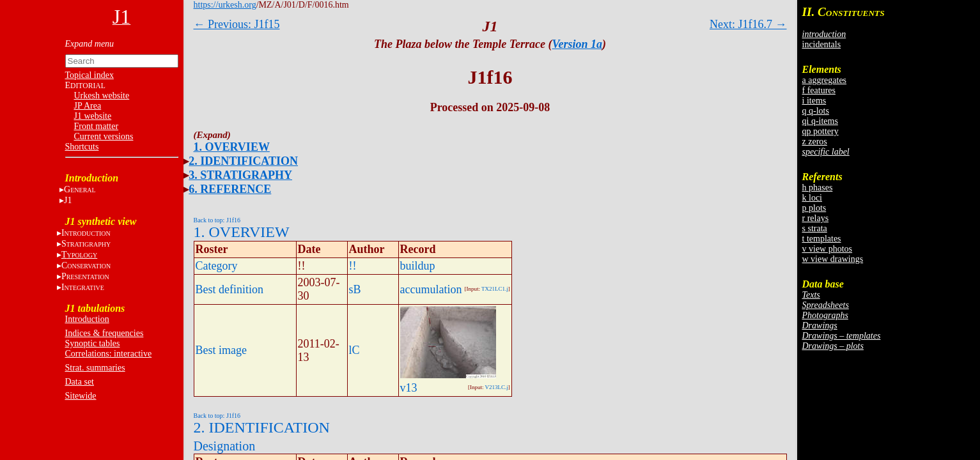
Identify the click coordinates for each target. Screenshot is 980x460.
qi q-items (820, 121)
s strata (815, 228)
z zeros (815, 142)
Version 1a (578, 44)
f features (819, 90)
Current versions (104, 136)
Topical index (89, 75)
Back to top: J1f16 (217, 220)
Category (217, 266)
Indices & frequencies (105, 333)
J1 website (93, 116)
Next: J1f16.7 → (748, 24)
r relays (816, 218)
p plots (814, 208)
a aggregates (825, 80)
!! (353, 266)
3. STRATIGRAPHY (240, 175)
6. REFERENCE (230, 189)
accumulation (431, 289)
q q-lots (816, 111)
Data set (80, 382)
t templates (822, 239)
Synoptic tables (93, 343)
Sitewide (81, 396)
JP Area (88, 106)
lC (354, 350)
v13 (409, 388)
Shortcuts (82, 147)
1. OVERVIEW (232, 147)
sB (355, 289)
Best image (221, 350)
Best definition (230, 289)
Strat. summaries (95, 368)
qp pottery (821, 131)
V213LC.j (497, 387)
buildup (418, 266)
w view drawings (833, 259)
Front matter (97, 126)
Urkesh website (102, 96)
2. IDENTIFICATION (243, 161)
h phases (818, 188)
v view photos (828, 249)
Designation (225, 446)
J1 (68, 200)
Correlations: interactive (109, 354)
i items (814, 101)
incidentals (822, 44)
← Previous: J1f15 (237, 24)
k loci (813, 198)
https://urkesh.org (225, 5)
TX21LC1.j (495, 289)
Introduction (87, 319)
